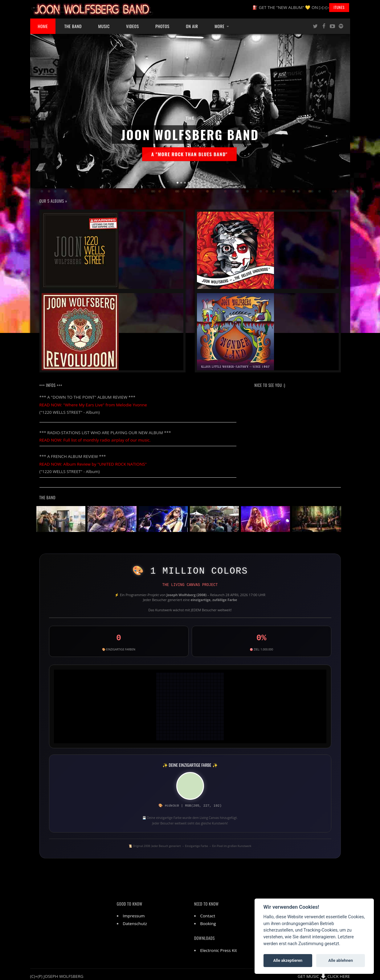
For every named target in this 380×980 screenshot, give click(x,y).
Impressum (134, 916)
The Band (73, 26)
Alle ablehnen (341, 960)
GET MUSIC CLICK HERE (324, 976)
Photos (162, 26)
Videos (132, 26)
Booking (208, 924)
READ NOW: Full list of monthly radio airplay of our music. (95, 440)
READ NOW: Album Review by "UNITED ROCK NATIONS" (93, 464)
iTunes (339, 7)
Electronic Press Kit (219, 950)
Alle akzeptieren (288, 960)
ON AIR (192, 26)
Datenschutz (135, 924)
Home (43, 26)
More (219, 26)
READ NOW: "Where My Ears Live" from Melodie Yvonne (93, 405)
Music (104, 26)
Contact (208, 916)
